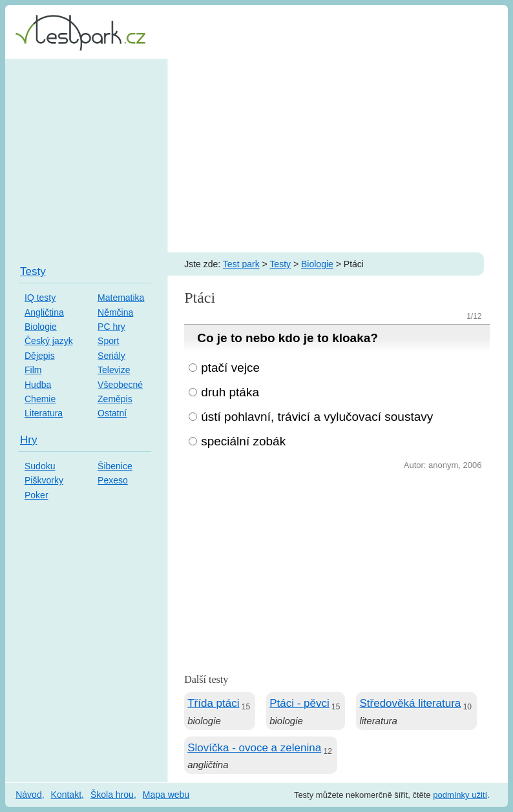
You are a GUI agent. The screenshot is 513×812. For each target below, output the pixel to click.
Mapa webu (166, 795)
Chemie (40, 399)
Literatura (44, 413)
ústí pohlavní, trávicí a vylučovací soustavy (317, 417)
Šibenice (115, 466)
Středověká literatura (410, 703)
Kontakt (66, 795)
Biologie (317, 264)
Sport (108, 341)
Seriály (111, 356)
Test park (241, 264)
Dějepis (40, 356)
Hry (28, 440)
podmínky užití (460, 795)
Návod (28, 795)
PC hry (111, 327)
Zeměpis (115, 399)
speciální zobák (243, 441)
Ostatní (112, 413)
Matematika (121, 298)
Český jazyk (49, 341)
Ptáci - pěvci (299, 703)
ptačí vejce (230, 368)
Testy (280, 264)
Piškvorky (44, 480)
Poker (37, 495)
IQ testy (40, 298)
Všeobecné (120, 385)
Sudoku (40, 466)
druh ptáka (230, 392)
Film (33, 370)
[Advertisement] (256, 156)
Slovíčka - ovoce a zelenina (254, 748)
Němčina (115, 312)
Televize (114, 370)
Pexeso (113, 480)
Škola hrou (112, 795)
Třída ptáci (213, 703)
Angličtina (44, 312)
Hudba (38, 385)
